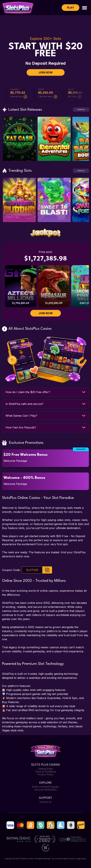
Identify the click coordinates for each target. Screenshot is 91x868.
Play (71, 8)
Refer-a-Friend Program (45, 787)
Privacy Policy (46, 774)
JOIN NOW (46, 72)
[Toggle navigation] (85, 7)
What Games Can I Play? (21, 416)
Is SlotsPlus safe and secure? (24, 404)
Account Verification (46, 790)
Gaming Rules (45, 769)
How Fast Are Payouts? (21, 427)
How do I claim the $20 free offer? (28, 392)
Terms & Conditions (46, 772)
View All (81, 110)
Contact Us (45, 802)
